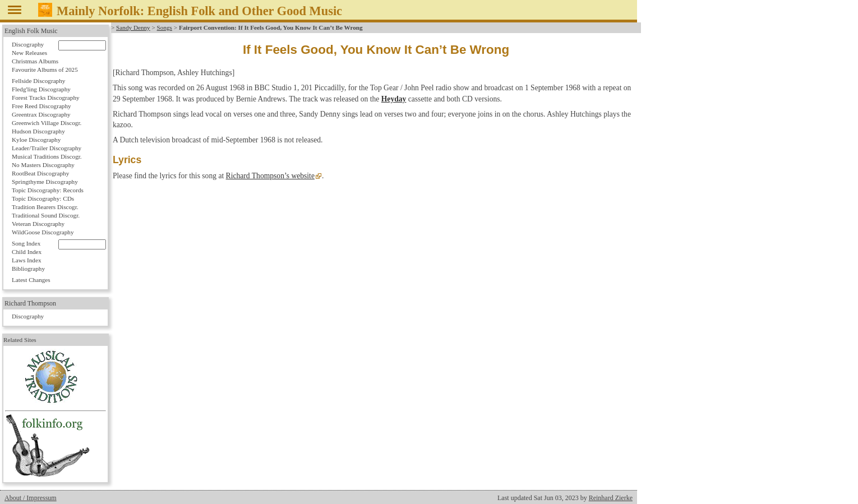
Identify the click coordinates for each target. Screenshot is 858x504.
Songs (165, 27)
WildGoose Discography (43, 232)
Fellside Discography (38, 81)
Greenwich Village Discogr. (47, 123)
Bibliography (28, 269)
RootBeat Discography (40, 173)
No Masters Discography (43, 165)
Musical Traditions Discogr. (47, 156)
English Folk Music (31, 31)
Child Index (27, 252)
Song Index (26, 243)
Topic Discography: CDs (43, 198)
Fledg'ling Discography (41, 89)
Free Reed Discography (41, 106)
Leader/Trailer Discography (47, 148)
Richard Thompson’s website (270, 176)
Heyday (394, 99)
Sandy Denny (133, 27)
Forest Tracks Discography (46, 98)
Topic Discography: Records (48, 190)
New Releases (29, 53)
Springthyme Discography (45, 182)
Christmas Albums (35, 61)
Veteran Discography (38, 224)
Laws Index (27, 260)
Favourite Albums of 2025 (45, 70)
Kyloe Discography (36, 140)
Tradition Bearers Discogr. (45, 207)
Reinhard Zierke (611, 498)
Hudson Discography (38, 131)
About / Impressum (31, 498)
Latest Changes (31, 280)
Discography (28, 44)
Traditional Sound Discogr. (46, 215)
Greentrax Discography (41, 114)
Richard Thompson (30, 303)
